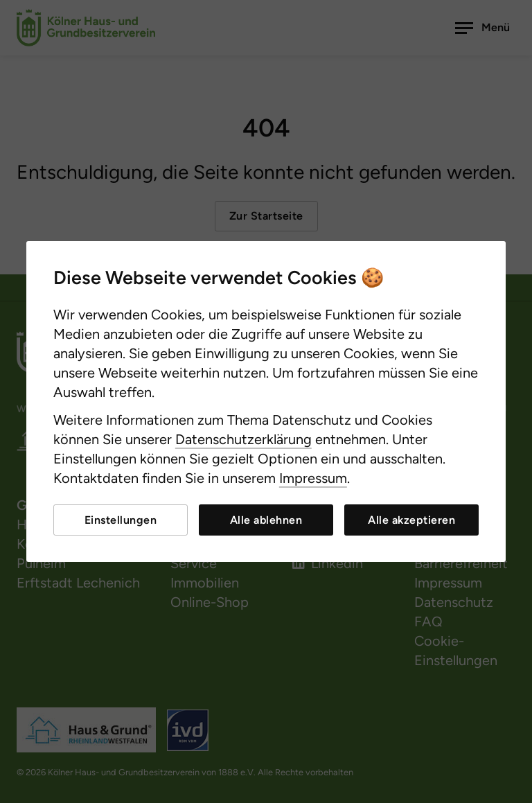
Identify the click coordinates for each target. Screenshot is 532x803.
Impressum (313, 478)
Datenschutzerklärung (243, 439)
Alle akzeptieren (411, 520)
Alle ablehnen (266, 520)
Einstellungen (121, 520)
